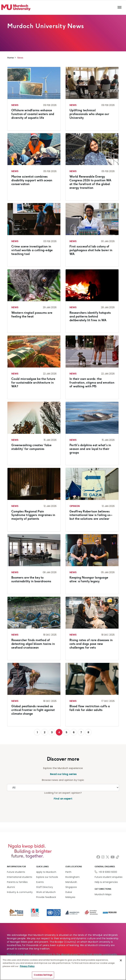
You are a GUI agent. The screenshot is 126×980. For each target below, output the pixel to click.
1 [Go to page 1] (37, 732)
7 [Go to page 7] (81, 732)
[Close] (121, 960)
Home (11, 58)
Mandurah (71, 882)
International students (20, 877)
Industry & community (20, 892)
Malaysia (70, 897)
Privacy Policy (27, 966)
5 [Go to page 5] (66, 732)
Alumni (11, 887)
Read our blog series (63, 774)
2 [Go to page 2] (45, 732)
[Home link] (16, 7)
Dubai (69, 892)
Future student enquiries (109, 877)
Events (40, 882)
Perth (68, 872)
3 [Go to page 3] (52, 732)
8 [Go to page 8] (88, 732)
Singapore (71, 887)
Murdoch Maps (103, 894)
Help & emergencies (106, 882)
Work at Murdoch (46, 892)
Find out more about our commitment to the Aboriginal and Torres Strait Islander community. (62, 954)
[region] (63, 968)
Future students (16, 872)
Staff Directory (45, 887)
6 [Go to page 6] (74, 732)
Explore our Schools (47, 877)
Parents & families (17, 882)
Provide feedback (46, 897)
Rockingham (72, 877)
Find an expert (63, 799)
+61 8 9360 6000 (108, 872)
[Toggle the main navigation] (120, 7)
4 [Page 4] (59, 732)
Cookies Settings (43, 975)
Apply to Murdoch (46, 872)
